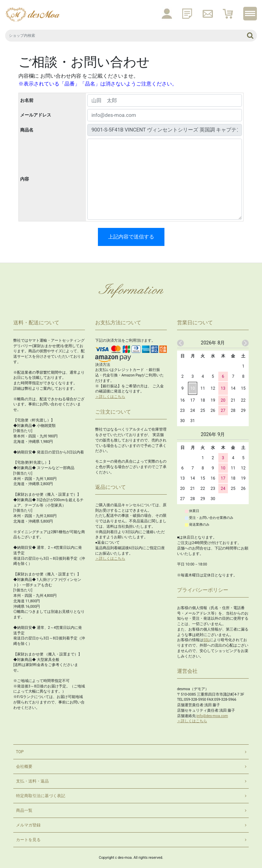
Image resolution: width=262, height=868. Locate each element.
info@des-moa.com (213, 716)
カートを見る (28, 840)
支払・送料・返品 (32, 781)
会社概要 (24, 766)
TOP (20, 752)
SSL (206, 640)
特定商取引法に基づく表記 (41, 796)
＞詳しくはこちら (110, 397)
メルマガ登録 (28, 825)
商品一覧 (24, 810)
